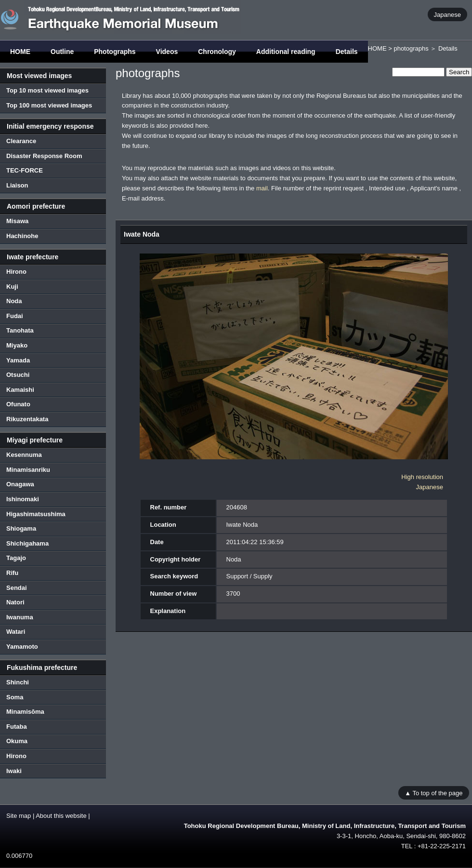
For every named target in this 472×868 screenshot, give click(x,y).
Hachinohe (22, 236)
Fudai (15, 316)
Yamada (18, 360)
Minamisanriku (28, 470)
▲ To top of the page (433, 793)
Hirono (16, 272)
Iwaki (14, 771)
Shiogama (21, 528)
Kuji (12, 287)
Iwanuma (20, 617)
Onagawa (20, 484)
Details (347, 52)
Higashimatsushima (36, 514)
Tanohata (20, 330)
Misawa (17, 221)
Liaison (17, 185)
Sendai (17, 588)
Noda (14, 301)
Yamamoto (22, 647)
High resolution (422, 477)
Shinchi (18, 682)
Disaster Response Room (44, 156)
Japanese (447, 14)
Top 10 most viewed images (47, 90)
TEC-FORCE (25, 170)
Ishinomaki (23, 499)
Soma (15, 697)
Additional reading (286, 52)
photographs (411, 48)
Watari (16, 632)
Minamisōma (25, 712)
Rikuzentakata (27, 419)
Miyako (17, 345)
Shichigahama (27, 543)
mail (262, 188)
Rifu (12, 573)
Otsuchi (18, 375)
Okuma (17, 741)
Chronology (217, 52)
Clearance (21, 141)
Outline (62, 52)
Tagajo (16, 558)
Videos (167, 52)
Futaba (17, 727)
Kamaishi (20, 390)
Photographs (115, 52)
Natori (15, 602)
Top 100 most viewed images (49, 105)
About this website (61, 816)
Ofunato (18, 404)
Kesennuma (24, 455)
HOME (20, 52)
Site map (19, 816)
